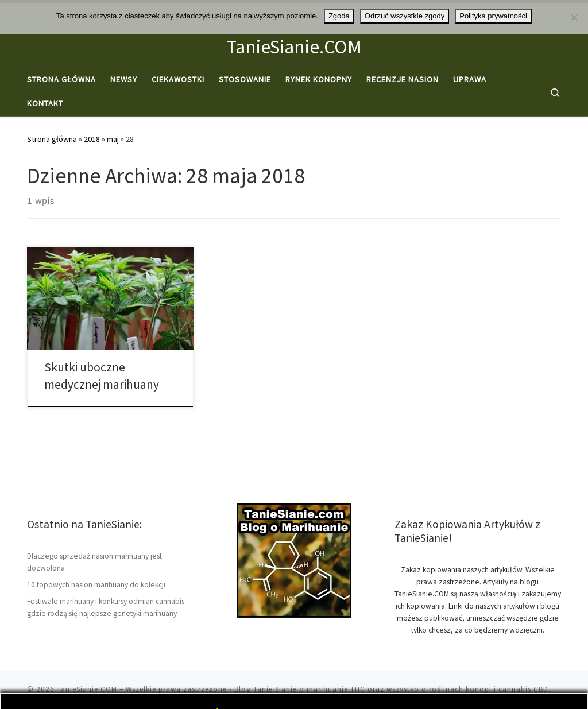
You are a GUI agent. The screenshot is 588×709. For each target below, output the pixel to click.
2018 (92, 139)
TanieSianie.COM (87, 689)
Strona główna (52, 139)
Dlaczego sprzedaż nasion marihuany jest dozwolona (94, 562)
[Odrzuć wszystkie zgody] (574, 17)
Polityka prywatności (493, 16)
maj (113, 139)
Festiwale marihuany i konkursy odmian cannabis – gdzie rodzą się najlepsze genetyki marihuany (108, 607)
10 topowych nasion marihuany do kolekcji (96, 585)
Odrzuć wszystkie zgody (405, 16)
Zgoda (339, 16)
